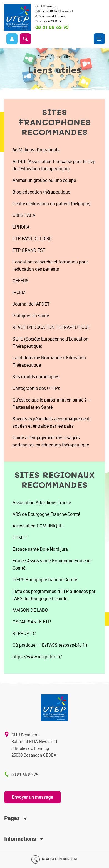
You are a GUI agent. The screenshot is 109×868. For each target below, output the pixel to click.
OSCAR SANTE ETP (32, 622)
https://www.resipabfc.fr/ (37, 657)
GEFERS (21, 281)
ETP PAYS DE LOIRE (32, 238)
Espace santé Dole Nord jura (40, 549)
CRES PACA (24, 215)
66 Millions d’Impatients (36, 150)
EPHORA (21, 227)
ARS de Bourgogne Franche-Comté (46, 514)
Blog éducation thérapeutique (41, 192)
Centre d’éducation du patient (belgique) (52, 204)
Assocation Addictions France (42, 502)
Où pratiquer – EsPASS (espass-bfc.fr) (50, 645)
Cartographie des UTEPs (36, 388)
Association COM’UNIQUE (38, 526)
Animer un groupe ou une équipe (44, 180)
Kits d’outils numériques (36, 377)
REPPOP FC (24, 633)
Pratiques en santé (31, 316)
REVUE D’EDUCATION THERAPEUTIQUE (51, 327)
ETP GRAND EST (29, 250)
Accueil (43, 57)
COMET (20, 537)
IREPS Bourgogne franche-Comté (45, 580)
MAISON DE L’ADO (30, 610)
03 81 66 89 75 (52, 27)
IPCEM (19, 292)
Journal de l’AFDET (31, 304)
